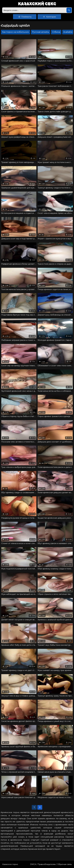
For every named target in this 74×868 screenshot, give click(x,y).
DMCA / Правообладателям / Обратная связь (51, 864)
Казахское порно (10, 864)
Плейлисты (25, 17)
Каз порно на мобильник (16, 32)
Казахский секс (37, 4)
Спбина (56, 32)
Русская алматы (41, 32)
